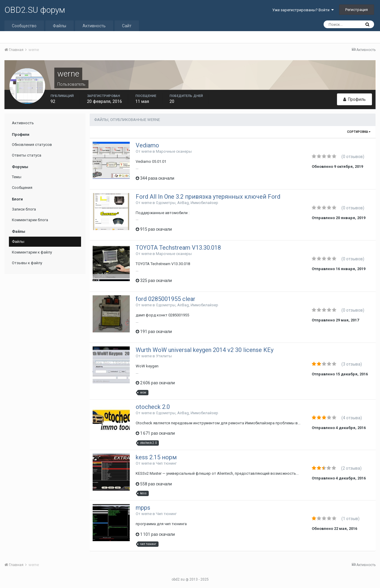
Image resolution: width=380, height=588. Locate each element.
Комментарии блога (30, 220)
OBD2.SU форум (35, 10)
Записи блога (24, 209)
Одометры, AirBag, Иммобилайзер (187, 203)
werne (147, 151)
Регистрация (357, 10)
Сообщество (24, 26)
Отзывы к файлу (27, 263)
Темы (17, 177)
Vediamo (147, 145)
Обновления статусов (32, 145)
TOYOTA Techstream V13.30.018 (178, 248)
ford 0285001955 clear (166, 299)
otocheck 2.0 (153, 407)
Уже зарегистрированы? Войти (303, 10)
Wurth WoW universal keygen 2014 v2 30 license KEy (205, 350)
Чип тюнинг (166, 463)
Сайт (127, 26)
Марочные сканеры (174, 151)
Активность (94, 26)
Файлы (60, 26)
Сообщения (22, 188)
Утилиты (164, 356)
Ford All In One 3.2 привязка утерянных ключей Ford (208, 197)
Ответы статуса (27, 155)
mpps (143, 508)
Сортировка (359, 132)
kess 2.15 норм (156, 457)
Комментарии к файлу (32, 252)
